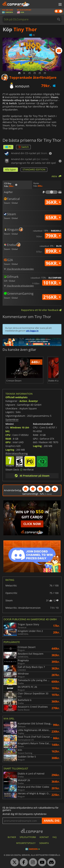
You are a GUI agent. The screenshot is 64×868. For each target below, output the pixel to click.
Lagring (10, 450)
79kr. (53, 236)
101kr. (52, 283)
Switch (23, 147)
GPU (8, 442)
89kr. (53, 251)
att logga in (32, 331)
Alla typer (11, 169)
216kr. (52, 297)
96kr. (53, 263)
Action (23, 401)
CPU (8, 435)
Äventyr (33, 401)
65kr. (53, 217)
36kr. (53, 202)
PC (8, 147)
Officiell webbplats (16, 397)
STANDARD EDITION (34, 169)
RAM (8, 439)
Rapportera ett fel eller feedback (41, 310)
